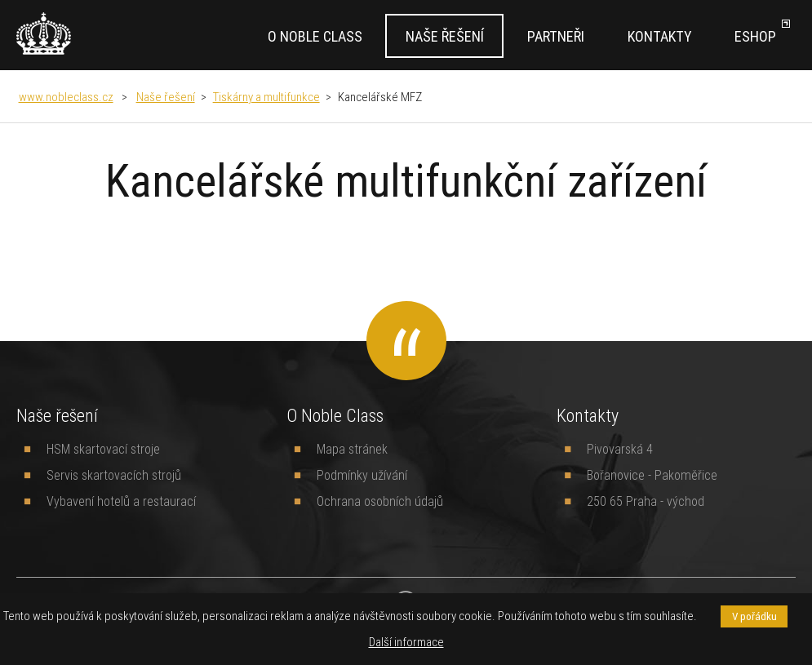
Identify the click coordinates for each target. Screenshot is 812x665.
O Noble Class (315, 36)
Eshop (755, 36)
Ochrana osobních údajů (380, 501)
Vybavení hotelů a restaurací (121, 501)
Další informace (406, 642)
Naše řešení (445, 36)
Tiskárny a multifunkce (266, 97)
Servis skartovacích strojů (114, 475)
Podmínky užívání (362, 475)
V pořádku (754, 616)
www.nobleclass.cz (66, 97)
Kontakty (659, 36)
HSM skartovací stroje (103, 449)
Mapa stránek (352, 449)
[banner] (44, 33)
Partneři (556, 36)
